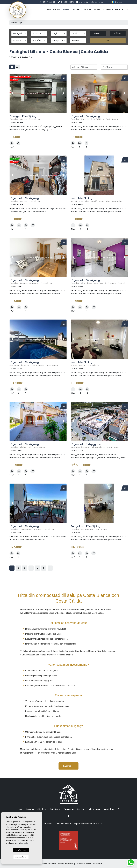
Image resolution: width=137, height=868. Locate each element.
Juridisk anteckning (66, 864)
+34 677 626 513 (47, 2)
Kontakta (119, 9)
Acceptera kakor (21, 850)
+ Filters (118, 33)
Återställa (99, 33)
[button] (84, 67)
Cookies (88, 864)
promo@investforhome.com (91, 2)
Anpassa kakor (21, 857)
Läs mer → (69, 766)
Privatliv (79, 864)
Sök (108, 40)
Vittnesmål (108, 9)
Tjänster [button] (76, 9)
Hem (49, 9)
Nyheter (97, 9)
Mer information (22, 843)
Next (63, 93)
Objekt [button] (66, 9)
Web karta (97, 864)
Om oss (56, 9)
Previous (13, 93)
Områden (87, 9)
